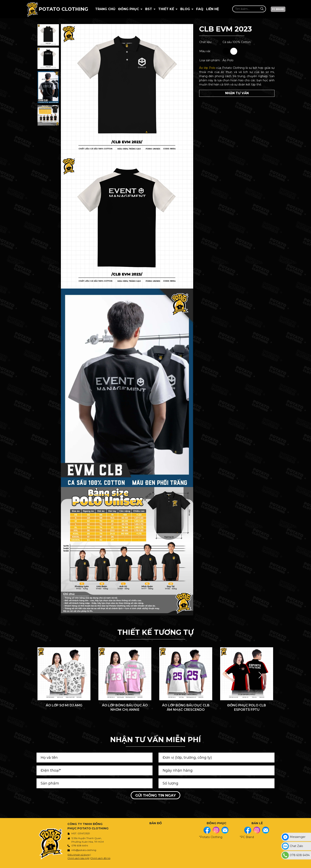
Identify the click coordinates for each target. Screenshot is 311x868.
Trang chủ (105, 9)
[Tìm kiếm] (262, 9)
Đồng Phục (129, 9)
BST (149, 9)
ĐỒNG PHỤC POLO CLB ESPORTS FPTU (247, 707)
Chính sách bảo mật (78, 858)
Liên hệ (213, 9)
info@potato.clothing (84, 850)
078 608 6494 (80, 845)
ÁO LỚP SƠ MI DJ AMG (64, 705)
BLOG (186, 9)
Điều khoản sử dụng (79, 855)
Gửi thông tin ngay (155, 795)
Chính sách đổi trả (100, 858)
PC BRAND (278, 9)
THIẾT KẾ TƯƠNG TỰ (155, 632)
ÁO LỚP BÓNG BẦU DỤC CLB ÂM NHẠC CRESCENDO (186, 707)
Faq (200, 9)
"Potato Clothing (211, 837)
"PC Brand (247, 837)
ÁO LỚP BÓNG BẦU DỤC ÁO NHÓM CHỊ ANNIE (125, 707)
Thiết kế (167, 9)
